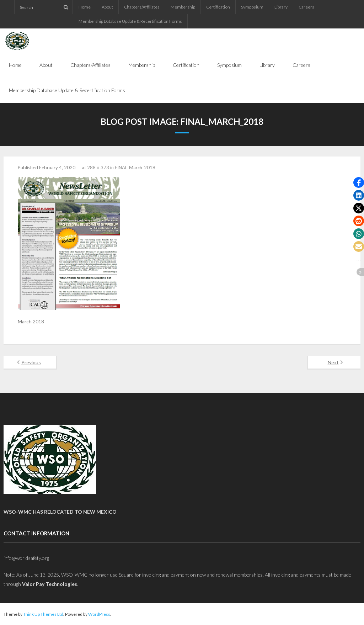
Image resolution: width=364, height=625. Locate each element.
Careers (306, 7)
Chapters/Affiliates (142, 7)
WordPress (99, 614)
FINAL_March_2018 (135, 168)
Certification (218, 7)
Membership (183, 7)
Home (85, 7)
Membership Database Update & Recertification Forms (130, 21)
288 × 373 (98, 168)
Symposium (252, 7)
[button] (359, 182)
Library (281, 7)
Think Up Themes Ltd (43, 614)
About (107, 7)
